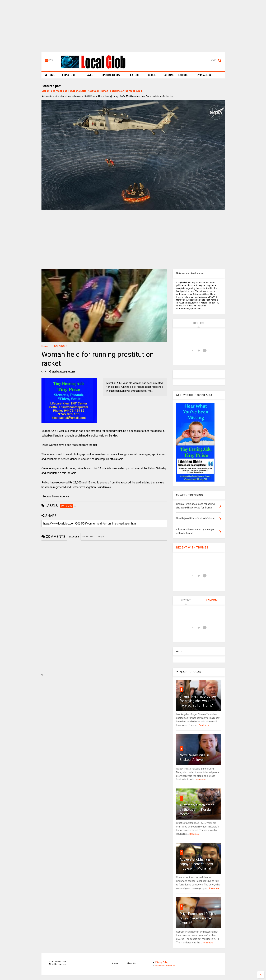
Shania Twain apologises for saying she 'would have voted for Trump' (198, 701)
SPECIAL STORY (111, 75)
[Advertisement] (133, 28)
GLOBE (152, 75)
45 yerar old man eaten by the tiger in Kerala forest (197, 810)
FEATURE (134, 75)
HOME (50, 75)
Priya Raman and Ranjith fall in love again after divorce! (198, 918)
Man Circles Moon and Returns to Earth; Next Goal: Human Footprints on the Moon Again (92, 91)
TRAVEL (88, 75)
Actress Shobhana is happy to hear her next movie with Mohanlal (196, 864)
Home (45, 346)
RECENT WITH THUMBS (192, 548)
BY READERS (204, 75)
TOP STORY (69, 75)
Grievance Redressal (165, 966)
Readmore (204, 725)
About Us (131, 963)
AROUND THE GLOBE (176, 75)
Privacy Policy (162, 962)
